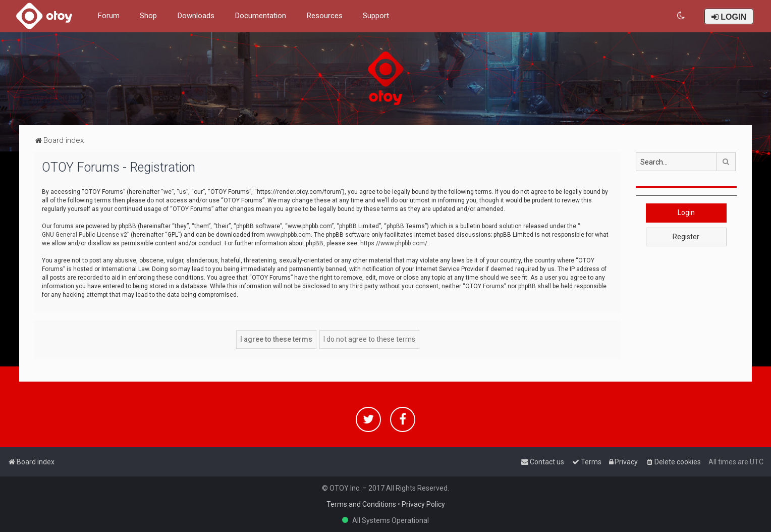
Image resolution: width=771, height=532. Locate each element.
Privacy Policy (423, 504)
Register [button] (686, 237)
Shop (148, 16)
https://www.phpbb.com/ (394, 243)
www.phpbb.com (289, 235)
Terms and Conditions (361, 504)
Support (376, 16)
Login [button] (686, 212)
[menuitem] (681, 16)
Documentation (260, 16)
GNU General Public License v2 (85, 235)
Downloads (196, 16)
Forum (108, 16)
